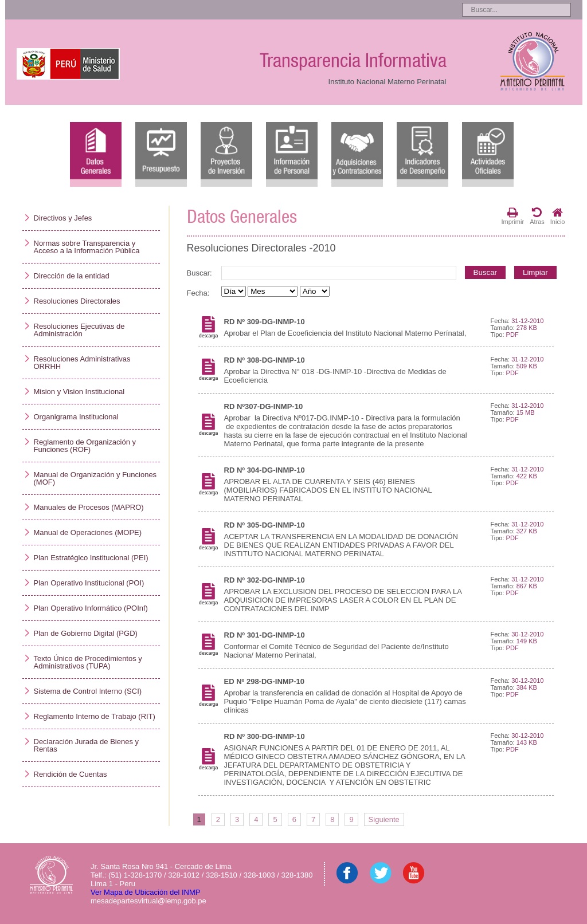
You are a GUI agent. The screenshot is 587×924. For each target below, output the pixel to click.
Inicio (558, 216)
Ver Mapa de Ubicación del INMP (145, 892)
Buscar (485, 272)
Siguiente (384, 819)
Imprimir (512, 216)
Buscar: (199, 273)
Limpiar (535, 272)
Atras (537, 216)
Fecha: (198, 293)
